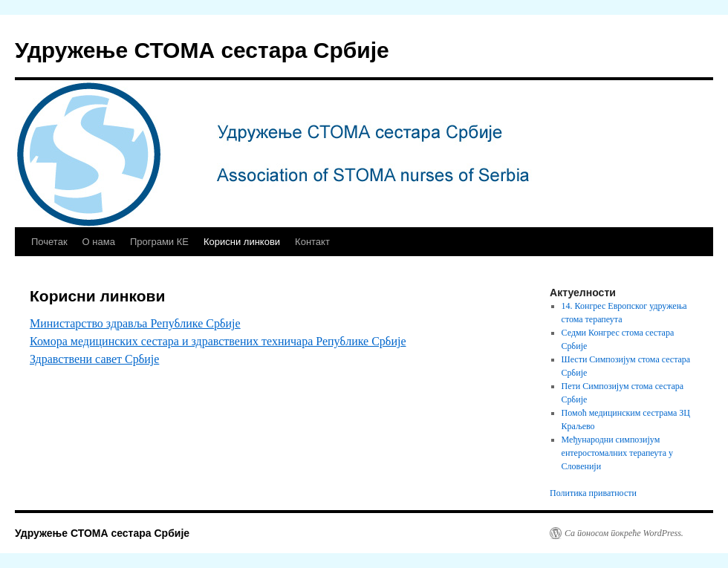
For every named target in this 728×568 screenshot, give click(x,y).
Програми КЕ (159, 242)
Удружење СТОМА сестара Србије (202, 50)
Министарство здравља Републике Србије (135, 323)
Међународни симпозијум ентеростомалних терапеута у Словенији (617, 453)
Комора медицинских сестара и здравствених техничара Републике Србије (218, 341)
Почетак (49, 242)
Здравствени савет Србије (94, 359)
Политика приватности (593, 493)
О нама (99, 242)
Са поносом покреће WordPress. (624, 533)
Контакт (312, 242)
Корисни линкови (242, 242)
